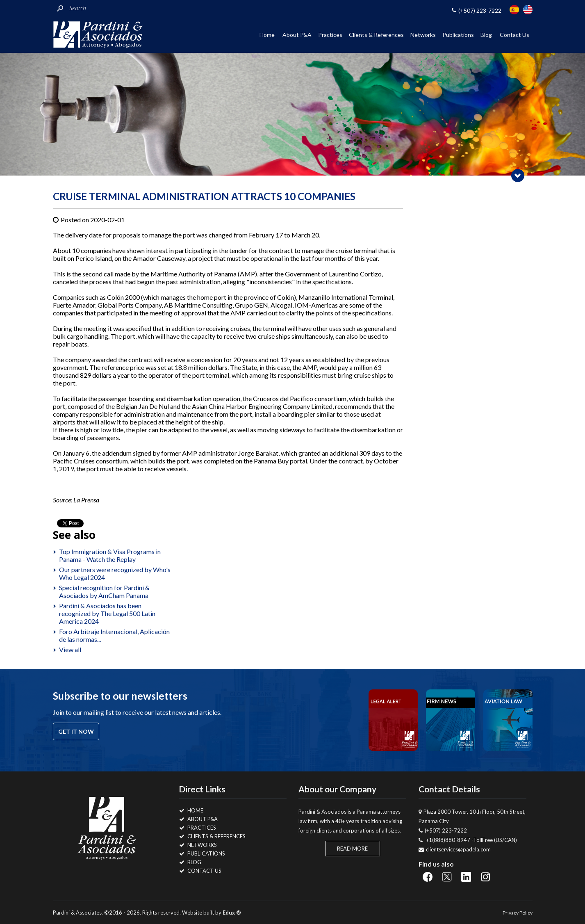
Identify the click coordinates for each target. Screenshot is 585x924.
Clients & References (376, 35)
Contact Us (514, 35)
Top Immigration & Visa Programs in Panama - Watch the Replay (110, 555)
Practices (330, 35)
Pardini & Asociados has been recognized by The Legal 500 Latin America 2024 (107, 613)
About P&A (297, 35)
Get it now (76, 731)
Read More (352, 849)
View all (70, 649)
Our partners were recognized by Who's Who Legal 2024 (115, 573)
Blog (486, 35)
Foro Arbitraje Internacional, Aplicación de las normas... (114, 635)
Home (267, 35)
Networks (423, 35)
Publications (458, 35)
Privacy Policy (518, 913)
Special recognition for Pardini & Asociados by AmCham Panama (104, 591)
